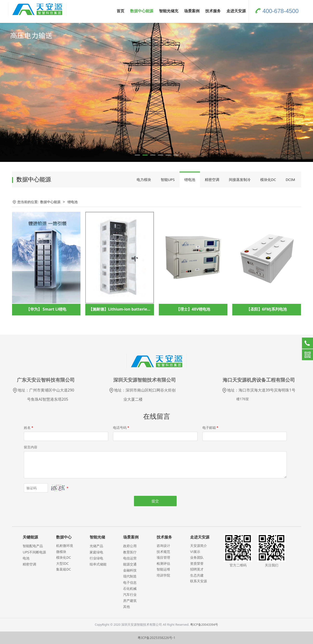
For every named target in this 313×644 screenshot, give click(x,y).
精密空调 (212, 179)
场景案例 (192, 11)
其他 (127, 607)
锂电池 (190, 179)
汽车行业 (130, 594)
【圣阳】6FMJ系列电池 (267, 309)
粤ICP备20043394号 (204, 625)
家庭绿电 (96, 552)
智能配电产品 (33, 546)
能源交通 (130, 564)
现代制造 (130, 576)
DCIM (290, 179)
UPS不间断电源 (34, 552)
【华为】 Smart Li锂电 (46, 309)
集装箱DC (63, 569)
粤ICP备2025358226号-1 (156, 638)
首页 (120, 11)
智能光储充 (169, 11)
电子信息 (130, 582)
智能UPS (168, 179)
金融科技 (130, 570)
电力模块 (144, 179)
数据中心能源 (142, 11)
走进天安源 (236, 11)
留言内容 (31, 447)
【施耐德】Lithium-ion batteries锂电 (123, 309)
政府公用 (130, 546)
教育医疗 (130, 552)
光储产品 (96, 546)
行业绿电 (96, 558)
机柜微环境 (65, 546)
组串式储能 (98, 564)
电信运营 (130, 558)
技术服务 (213, 11)
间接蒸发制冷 (240, 179)
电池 (26, 558)
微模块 (61, 552)
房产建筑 (130, 601)
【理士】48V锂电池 (193, 309)
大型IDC (62, 563)
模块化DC (268, 179)
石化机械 (130, 588)
